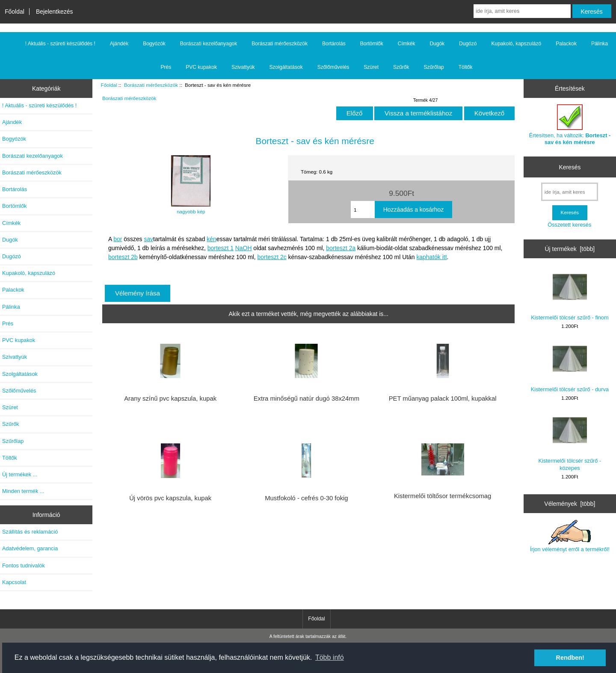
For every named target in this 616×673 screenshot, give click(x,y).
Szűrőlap (434, 67)
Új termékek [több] (570, 249)
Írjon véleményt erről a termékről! (570, 536)
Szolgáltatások (286, 67)
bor (118, 239)
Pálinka (600, 44)
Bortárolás (334, 44)
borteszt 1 (221, 248)
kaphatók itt (431, 257)
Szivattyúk (243, 67)
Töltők (466, 67)
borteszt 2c (272, 257)
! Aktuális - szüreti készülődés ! (60, 44)
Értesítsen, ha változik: (570, 125)
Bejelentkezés (55, 12)
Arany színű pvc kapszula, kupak (170, 398)
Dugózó (468, 44)
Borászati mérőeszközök (151, 85)
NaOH (244, 248)
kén (211, 239)
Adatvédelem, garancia (30, 548)
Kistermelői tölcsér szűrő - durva (570, 367)
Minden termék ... (23, 491)
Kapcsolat (14, 582)
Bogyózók (154, 44)
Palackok (566, 44)
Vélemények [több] (570, 504)
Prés (166, 67)
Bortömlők (372, 44)
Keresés (570, 167)
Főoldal (15, 12)
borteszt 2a (341, 248)
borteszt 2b (123, 257)
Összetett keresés (569, 225)
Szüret (371, 67)
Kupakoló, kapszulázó (516, 44)
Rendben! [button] (570, 658)
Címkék (407, 44)
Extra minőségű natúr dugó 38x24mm (307, 398)
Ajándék (119, 44)
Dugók (437, 44)
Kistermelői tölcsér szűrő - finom (570, 295)
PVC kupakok (201, 67)
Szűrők (401, 67)
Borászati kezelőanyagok (209, 44)
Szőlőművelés (333, 67)
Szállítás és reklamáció (30, 532)
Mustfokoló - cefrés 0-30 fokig (307, 498)
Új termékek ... (20, 474)
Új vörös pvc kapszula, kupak (170, 498)
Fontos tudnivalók (24, 565)
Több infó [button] (330, 657)
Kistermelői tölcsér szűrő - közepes (570, 442)
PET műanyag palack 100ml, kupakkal (443, 398)
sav (148, 239)
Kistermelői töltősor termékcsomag (443, 496)
